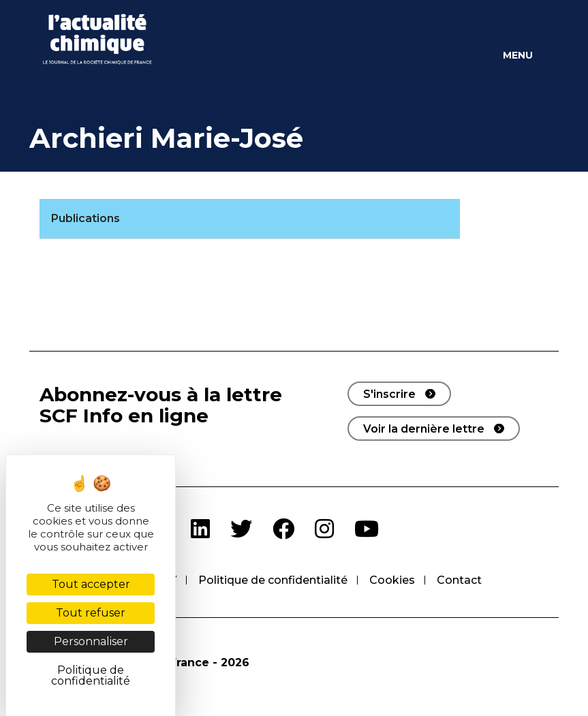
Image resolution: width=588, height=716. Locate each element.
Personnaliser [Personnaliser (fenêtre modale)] (91, 641)
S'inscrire (389, 394)
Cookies (392, 580)
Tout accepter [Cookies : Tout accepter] (91, 584)
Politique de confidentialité (273, 580)
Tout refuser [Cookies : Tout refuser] (91, 613)
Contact (459, 580)
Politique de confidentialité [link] (91, 675)
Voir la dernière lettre (424, 429)
